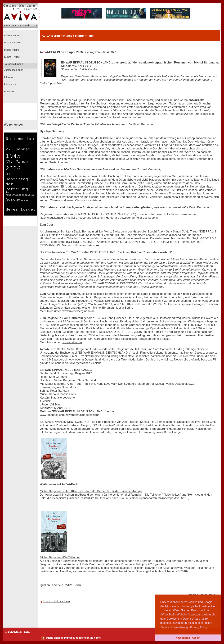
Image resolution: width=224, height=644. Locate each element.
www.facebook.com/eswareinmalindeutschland (70, 415)
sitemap (59, 638)
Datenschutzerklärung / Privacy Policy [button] (184, 627)
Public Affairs (11, 50)
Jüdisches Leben (13, 70)
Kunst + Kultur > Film (56, 601)
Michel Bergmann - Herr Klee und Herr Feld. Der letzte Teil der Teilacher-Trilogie (91, 491)
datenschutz (86, 638)
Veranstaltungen (14, 64)
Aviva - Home (11, 35)
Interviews (10, 84)
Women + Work (13, 43)
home (97, 638)
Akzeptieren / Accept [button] (188, 638)
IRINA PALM (202, 325)
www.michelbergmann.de (79, 311)
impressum (71, 638)
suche (50, 638)
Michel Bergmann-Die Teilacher (60, 557)
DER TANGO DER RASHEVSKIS (120, 332)
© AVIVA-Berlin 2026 (17, 632)
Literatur (8, 77)
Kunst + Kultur (12, 57)
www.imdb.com (72, 342)
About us (9, 91)
